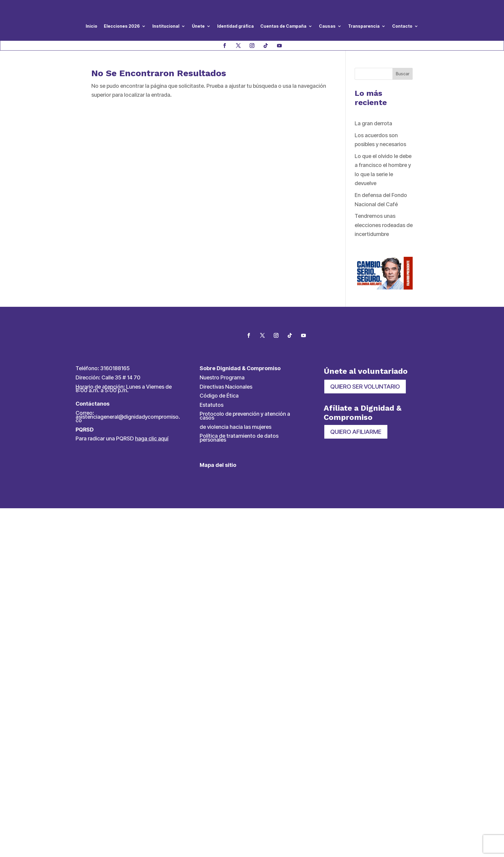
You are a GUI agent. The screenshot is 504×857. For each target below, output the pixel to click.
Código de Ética (219, 396)
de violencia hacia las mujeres (235, 427)
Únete (198, 26)
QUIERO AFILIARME (356, 432)
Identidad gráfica (235, 26)
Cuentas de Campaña (283, 26)
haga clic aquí (152, 438)
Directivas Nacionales (226, 387)
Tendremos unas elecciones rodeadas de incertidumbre (384, 225)
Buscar (403, 74)
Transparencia (364, 26)
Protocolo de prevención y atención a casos (245, 416)
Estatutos (212, 405)
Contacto (402, 26)
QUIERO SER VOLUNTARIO (365, 387)
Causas (327, 26)
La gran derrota (373, 123)
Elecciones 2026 (122, 26)
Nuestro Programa (222, 377)
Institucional (166, 26)
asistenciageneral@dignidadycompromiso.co (128, 419)
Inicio (91, 26)
